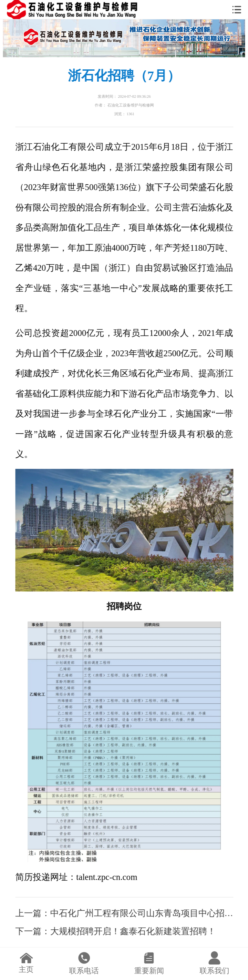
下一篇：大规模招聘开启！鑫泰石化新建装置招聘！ (116, 931)
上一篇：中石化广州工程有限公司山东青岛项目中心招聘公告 (124, 913)
